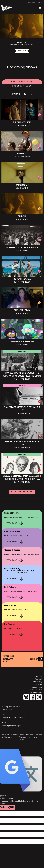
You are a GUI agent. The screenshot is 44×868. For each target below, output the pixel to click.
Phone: (5, 715)
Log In (40, 2)
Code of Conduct (36, 690)
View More (12, 523)
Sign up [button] (34, 659)
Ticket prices (37, 684)
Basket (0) (32, 2)
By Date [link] (16, 94)
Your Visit (39, 679)
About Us (39, 676)
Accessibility (38, 682)
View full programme (22, 492)
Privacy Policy (37, 687)
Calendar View (22, 86)
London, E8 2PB (8, 709)
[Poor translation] (11, 808)
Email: (4, 723)
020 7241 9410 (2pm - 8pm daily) (13, 718)
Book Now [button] (22, 51)
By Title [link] (28, 94)
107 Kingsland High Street (11, 707)
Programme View (22, 82)
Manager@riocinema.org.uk (11, 726)
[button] (40, 8)
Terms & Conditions (35, 693)
